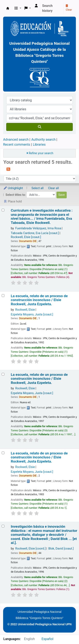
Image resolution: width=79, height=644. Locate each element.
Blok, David (61, 549)
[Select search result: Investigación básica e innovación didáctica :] (3, 526)
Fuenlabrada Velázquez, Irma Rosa (38, 228)
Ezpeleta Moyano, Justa (32, 315)
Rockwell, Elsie (26, 237)
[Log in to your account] (36, 6)
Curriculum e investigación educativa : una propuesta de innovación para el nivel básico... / (42, 217)
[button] (18, 8)
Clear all (54, 188)
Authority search (43, 140)
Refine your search (41, 153)
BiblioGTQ (8, 8)
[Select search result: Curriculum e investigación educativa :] (3, 210)
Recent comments (17, 145)
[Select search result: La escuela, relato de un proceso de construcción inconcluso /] (3, 296)
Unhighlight (13, 188)
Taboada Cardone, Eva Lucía (35, 233)
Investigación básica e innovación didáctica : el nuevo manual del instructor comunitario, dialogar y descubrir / (44, 535)
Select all (38, 188)
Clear (69, 8)
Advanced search (16, 140)
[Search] (39, 127)
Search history (47, 8)
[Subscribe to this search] (8, 169)
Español (47, 639)
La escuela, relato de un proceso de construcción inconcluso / (39, 300)
